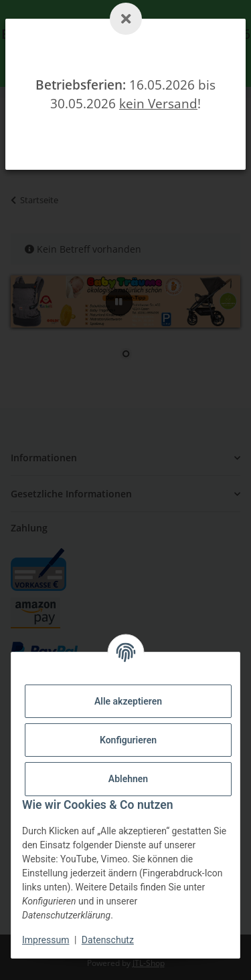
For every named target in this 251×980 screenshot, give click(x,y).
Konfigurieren (128, 740)
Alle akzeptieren (128, 701)
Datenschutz (108, 940)
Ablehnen (128, 779)
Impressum (46, 940)
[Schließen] (126, 19)
